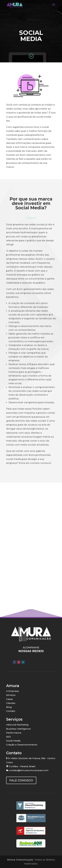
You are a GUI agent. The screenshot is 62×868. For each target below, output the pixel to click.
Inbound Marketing (17, 725)
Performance (14, 733)
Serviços (11, 695)
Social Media (13, 741)
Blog (9, 707)
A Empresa (12, 691)
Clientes (11, 703)
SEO (8, 737)
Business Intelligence (18, 729)
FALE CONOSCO (21, 780)
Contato (11, 711)
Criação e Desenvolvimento (22, 745)
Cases (10, 699)
